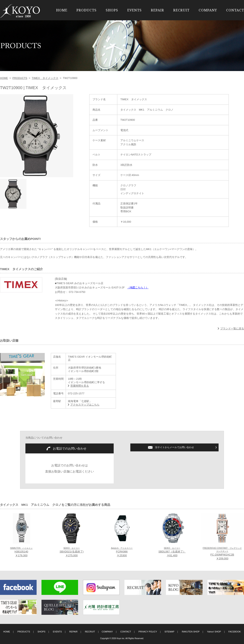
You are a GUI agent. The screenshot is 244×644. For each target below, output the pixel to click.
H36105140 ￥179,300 (21, 552)
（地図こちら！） (138, 287)
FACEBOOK (235, 632)
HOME (62, 10)
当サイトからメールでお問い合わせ (174, 447)
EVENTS (135, 10)
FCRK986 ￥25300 (122, 552)
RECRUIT (181, 10)
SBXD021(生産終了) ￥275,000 (72, 552)
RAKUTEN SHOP (191, 632)
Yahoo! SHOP (214, 632)
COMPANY (208, 10)
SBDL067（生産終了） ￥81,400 (172, 552)
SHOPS (112, 10)
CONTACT (235, 10)
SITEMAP (169, 632)
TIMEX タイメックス (45, 78)
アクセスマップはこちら (85, 405)
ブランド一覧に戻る (232, 328)
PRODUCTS (87, 10)
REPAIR (157, 10)
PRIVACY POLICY (148, 632)
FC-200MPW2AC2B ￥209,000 (222, 554)
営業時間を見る (80, 386)
